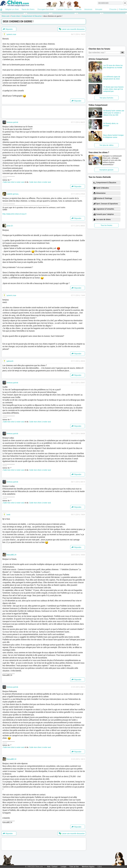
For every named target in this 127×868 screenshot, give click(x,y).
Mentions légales (88, 867)
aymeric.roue (11, 34)
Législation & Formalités (104, 209)
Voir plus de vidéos (106, 145)
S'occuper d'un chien (46, 9)
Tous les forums (106, 225)
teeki (8, 515)
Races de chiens (28, 9)
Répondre (8, 29)
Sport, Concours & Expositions (106, 204)
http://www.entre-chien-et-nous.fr (14, 214)
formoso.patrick (12, 122)
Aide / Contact (52, 867)
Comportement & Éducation (105, 183)
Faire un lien (74, 867)
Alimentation (99, 193)
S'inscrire (113, 9)
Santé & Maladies (101, 188)
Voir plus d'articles (106, 98)
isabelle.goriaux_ (13, 194)
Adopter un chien (12, 9)
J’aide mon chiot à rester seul (13, 182)
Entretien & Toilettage (103, 198)
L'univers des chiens (65, 9)
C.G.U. (100, 867)
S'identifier (123, 9)
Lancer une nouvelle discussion (72, 29)
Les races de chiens (102, 220)
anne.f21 (10, 226)
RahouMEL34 (11, 555)
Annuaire (99, 9)
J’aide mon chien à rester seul (40, 182)
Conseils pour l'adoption (104, 214)
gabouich (10, 361)
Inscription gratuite (106, 170)
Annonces (88, 9)
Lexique (63, 867)
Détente (78, 9)
